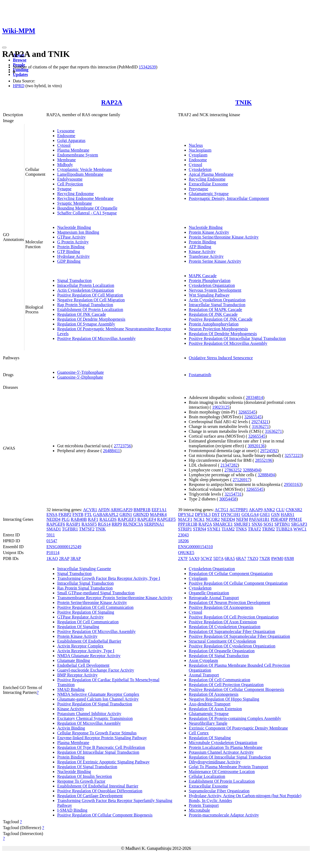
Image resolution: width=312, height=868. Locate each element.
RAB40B (79, 519)
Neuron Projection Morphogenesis (218, 329)
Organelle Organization (209, 593)
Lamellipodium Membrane (80, 174)
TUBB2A (284, 529)
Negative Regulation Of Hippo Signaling (224, 699)
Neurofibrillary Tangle (208, 723)
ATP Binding (200, 247)
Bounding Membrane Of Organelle (87, 208)
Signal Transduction (74, 281)
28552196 (264, 460)
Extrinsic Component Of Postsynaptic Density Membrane (238, 728)
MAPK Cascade (203, 276)
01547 (52, 541)
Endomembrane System (78, 155)
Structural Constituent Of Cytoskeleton (222, 641)
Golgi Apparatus (71, 140)
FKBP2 (65, 514)
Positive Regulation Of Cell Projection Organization (234, 617)
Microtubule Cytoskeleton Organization (223, 743)
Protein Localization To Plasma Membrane (226, 747)
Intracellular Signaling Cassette (84, 569)
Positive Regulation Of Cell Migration (90, 295)
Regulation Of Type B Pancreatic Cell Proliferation (101, 747)
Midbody (65, 165)
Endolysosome (70, 179)
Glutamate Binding (74, 660)
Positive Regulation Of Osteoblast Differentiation (100, 791)
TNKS (241, 529)
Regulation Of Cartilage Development (90, 796)
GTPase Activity (71, 237)
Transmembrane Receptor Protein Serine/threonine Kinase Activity (115, 598)
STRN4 (200, 529)
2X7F (183, 558)
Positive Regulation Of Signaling (86, 612)
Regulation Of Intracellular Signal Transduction (98, 752)
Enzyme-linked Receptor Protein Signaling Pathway (102, 738)
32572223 (293, 455)
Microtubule (199, 810)
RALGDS (108, 519)
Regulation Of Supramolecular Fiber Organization (232, 631)
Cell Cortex (199, 733)
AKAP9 (256, 510)
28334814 (254, 398)
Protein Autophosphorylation (214, 324)
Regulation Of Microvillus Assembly (89, 723)
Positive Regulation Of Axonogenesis (221, 607)
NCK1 (199, 519)
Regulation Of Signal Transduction (87, 767)
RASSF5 (89, 524)
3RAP (76, 558)
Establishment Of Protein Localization (90, 310)
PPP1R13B (188, 524)
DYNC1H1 (231, 514)
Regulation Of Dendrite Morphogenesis (91, 319)
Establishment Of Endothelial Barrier (89, 641)
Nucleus (196, 145)
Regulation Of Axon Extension (215, 709)
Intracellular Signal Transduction (217, 305)
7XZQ (253, 558)
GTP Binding (69, 252)
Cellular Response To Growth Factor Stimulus (97, 733)
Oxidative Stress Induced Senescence (221, 358)
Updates (20, 74)
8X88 (289, 558)
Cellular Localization (207, 776)
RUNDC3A (133, 524)
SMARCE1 (223, 524)
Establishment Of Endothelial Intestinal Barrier (98, 786)
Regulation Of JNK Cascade (82, 314)
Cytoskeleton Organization (212, 285)
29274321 (260, 422)
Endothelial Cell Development (83, 665)
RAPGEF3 (127, 519)
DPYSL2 (186, 514)
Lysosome (66, 131)
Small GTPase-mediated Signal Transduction (96, 593)
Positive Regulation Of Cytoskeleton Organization (232, 646)
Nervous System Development (215, 290)
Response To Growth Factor (81, 781)
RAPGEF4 (147, 519)
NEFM (242, 519)
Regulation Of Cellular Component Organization (231, 574)
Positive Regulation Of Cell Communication (95, 607)
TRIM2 (269, 529)
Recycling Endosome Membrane (85, 198)
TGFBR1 (70, 529)
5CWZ (206, 558)
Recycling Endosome (75, 194)
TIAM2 (228, 529)
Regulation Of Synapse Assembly (86, 324)
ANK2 (269, 510)
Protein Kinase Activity (209, 232)
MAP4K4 (158, 514)
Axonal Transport (204, 675)
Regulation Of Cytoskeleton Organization (225, 627)
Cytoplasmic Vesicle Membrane (85, 169)
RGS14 (104, 524)
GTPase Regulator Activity (80, 617)
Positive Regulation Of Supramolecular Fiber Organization (239, 636)
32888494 (251, 470)
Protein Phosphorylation (210, 281)
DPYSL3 (203, 514)
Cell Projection (70, 184)
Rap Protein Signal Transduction (85, 305)
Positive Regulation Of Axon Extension (223, 622)
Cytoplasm (198, 155)
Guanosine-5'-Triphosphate (81, 372)
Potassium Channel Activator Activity (221, 752)
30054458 (228, 499)
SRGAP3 (299, 524)
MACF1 (185, 519)
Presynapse (198, 189)
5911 (51, 535)
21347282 (229, 465)
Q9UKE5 (186, 553)
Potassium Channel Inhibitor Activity (89, 714)
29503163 (292, 484)
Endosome (66, 136)
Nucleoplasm (200, 150)
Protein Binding (71, 247)
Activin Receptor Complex (80, 646)
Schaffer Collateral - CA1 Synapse (87, 213)
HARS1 (288, 514)
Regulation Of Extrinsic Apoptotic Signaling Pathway (103, 762)
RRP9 (117, 524)
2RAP (64, 558)
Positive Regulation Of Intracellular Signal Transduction (237, 338)
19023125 (221, 407)
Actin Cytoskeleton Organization (86, 290)
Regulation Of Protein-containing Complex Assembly (235, 718)
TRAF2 (254, 529)
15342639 (147, 67)
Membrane (66, 160)
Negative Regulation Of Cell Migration (91, 300)
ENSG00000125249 (64, 547)
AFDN (104, 510)
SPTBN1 (282, 524)
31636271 (260, 426)
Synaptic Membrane (75, 203)
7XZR (265, 558)
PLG (66, 519)
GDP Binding (69, 261)
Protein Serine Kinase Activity (215, 261)
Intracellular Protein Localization (86, 285)
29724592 (269, 451)
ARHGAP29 (122, 510)
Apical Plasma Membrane (211, 174)
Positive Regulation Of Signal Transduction (95, 704)
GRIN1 (126, 514)
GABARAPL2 (106, 514)
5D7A (218, 558)
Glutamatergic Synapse (209, 194)
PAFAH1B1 (259, 519)
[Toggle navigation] (4, 47)
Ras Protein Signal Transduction (85, 588)
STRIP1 (185, 529)
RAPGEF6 (56, 524)
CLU (280, 510)
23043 (183, 535)
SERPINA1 (154, 524)
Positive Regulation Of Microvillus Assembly (96, 338)
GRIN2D (141, 514)
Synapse (64, 189)
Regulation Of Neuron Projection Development (229, 603)
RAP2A (112, 102)
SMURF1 (242, 524)
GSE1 (265, 514)
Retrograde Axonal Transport (214, 598)
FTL (88, 514)
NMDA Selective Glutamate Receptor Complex (98, 694)
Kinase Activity (202, 252)
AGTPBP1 (239, 510)
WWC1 (300, 529)
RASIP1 (73, 524)
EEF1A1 (159, 510)
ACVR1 (90, 510)
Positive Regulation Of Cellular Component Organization (238, 583)
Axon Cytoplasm (203, 660)
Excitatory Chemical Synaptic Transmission (95, 718)
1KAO (52, 558)
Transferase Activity (206, 256)
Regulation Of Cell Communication (88, 622)
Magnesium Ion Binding (78, 232)
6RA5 (230, 558)
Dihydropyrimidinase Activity (215, 762)
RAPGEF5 (166, 519)
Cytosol (64, 145)
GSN (275, 514)
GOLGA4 (250, 514)
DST (216, 514)
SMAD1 (54, 529)
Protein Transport (204, 805)
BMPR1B (142, 510)
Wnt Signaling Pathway (209, 295)
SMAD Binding (71, 689)
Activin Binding (71, 728)
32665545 (247, 412)
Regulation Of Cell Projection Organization (226, 685)
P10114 (53, 553)
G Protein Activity (73, 242)
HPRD (19, 86)
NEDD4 (53, 519)
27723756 (122, 446)
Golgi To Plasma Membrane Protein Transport (228, 767)
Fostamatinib (200, 375)
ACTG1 (222, 510)
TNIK (243, 102)
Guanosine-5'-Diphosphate (80, 377)
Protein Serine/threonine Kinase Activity (224, 237)
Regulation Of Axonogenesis (214, 694)
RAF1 (93, 519)
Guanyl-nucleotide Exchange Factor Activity (96, 670)
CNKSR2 (294, 510)
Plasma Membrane (73, 150)
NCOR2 (213, 519)
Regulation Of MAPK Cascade (215, 310)
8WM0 (277, 558)
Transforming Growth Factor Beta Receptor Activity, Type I (109, 578)
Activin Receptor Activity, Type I (86, 651)
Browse (20, 60)
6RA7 (241, 558)
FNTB (78, 514)
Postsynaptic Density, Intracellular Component (229, 198)
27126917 (241, 480)
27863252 (233, 470)
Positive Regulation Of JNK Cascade (221, 319)
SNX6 (257, 524)
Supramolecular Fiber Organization (219, 791)
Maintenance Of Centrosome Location (222, 772)
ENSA (52, 514)
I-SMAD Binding (72, 810)
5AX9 (194, 558)
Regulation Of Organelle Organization (222, 651)
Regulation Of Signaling (78, 627)
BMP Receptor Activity (77, 675)
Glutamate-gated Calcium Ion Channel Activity (98, 699)
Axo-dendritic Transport (210, 704)
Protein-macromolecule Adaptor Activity (224, 815)
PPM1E (295, 519)
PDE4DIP (279, 519)
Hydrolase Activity (73, 256)
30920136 (256, 446)
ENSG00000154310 (195, 547)
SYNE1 (214, 529)
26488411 (111, 451)
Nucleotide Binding (74, 227)
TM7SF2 (87, 529)
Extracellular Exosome (208, 184)
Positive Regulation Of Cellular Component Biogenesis (105, 815)
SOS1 (268, 524)
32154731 (233, 494)
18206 (183, 541)
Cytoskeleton (200, 169)
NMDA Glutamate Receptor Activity (89, 656)
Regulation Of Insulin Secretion (85, 776)
